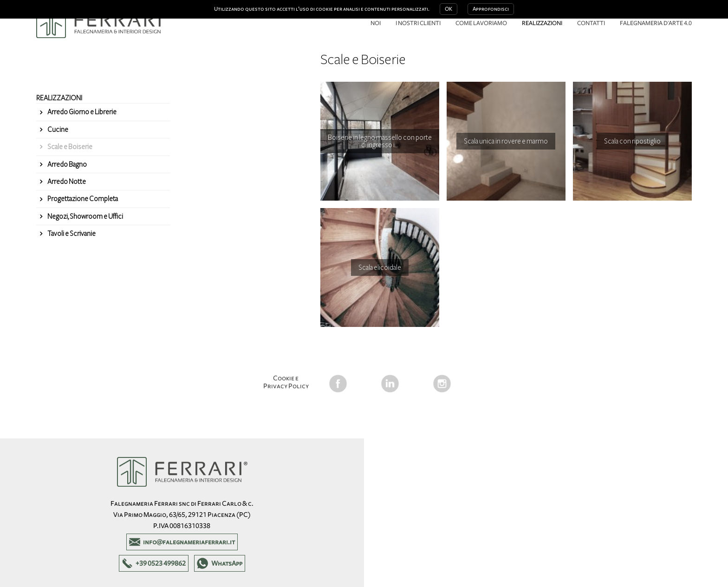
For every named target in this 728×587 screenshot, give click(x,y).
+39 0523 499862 (161, 563)
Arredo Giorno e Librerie (82, 112)
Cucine (58, 130)
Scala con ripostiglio (632, 141)
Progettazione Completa (83, 199)
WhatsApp (227, 563)
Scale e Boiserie (70, 147)
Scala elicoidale (380, 267)
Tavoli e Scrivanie (71, 234)
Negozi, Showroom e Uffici (85, 216)
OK (448, 9)
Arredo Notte (67, 182)
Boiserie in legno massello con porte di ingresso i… (380, 141)
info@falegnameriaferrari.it (189, 542)
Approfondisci (491, 9)
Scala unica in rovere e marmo (506, 141)
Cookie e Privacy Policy (286, 382)
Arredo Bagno (67, 164)
